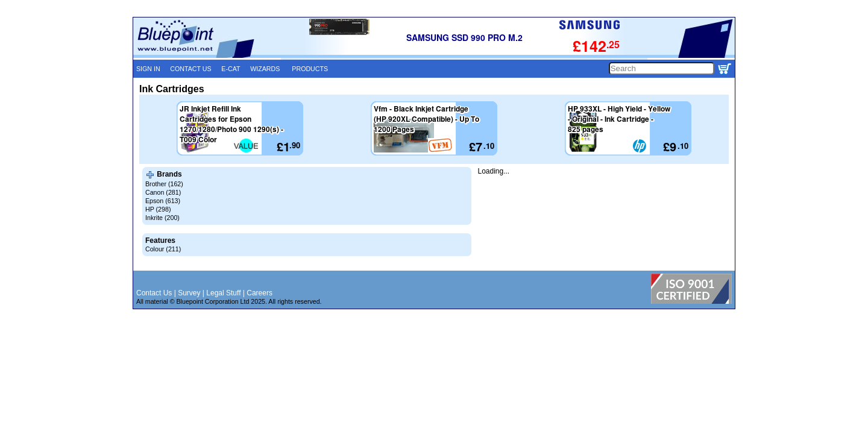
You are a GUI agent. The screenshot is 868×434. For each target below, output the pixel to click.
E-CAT (231, 69)
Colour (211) (163, 249)
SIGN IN (148, 69)
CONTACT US (190, 69)
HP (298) (158, 209)
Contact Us (154, 293)
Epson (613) (163, 201)
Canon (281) (163, 192)
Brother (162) (164, 184)
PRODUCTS (310, 69)
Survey (189, 293)
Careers (259, 293)
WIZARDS (265, 69)
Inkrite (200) (162, 218)
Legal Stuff (223, 293)
